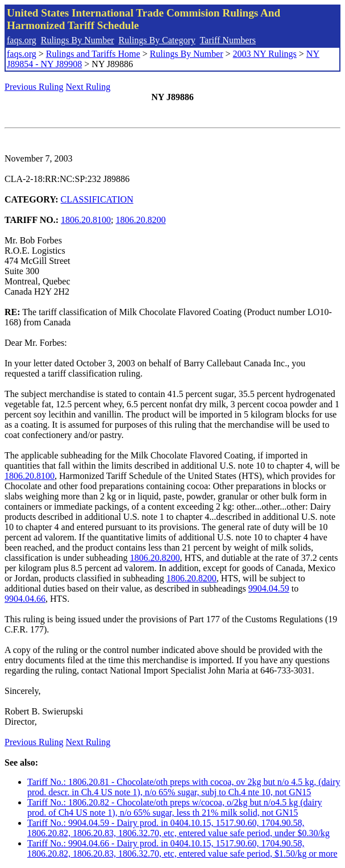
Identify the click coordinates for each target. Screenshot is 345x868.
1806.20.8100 (86, 220)
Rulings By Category (157, 40)
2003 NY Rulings (265, 54)
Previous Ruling (34, 87)
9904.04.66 (25, 599)
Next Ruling (88, 87)
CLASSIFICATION (97, 199)
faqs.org (22, 40)
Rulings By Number (78, 40)
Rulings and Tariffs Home (93, 54)
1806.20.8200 (141, 220)
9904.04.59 (269, 588)
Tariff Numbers (228, 40)
